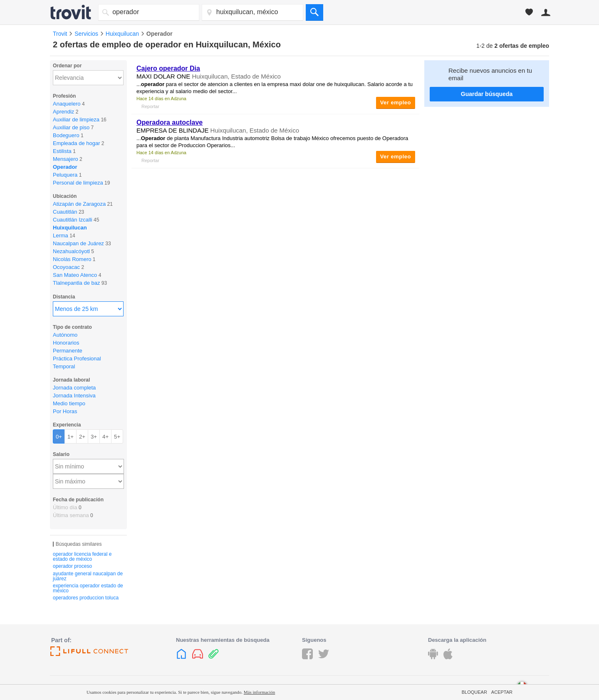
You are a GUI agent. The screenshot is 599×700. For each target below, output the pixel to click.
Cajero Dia (168, 68)
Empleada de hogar (76, 143)
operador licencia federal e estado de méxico (82, 557)
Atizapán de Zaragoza (79, 204)
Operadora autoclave (170, 122)
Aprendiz (63, 112)
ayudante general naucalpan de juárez (88, 576)
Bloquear (474, 692)
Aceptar (502, 692)
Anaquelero (67, 104)
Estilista (62, 151)
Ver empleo (396, 102)
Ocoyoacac (66, 267)
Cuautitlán (65, 212)
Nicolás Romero (72, 259)
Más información (259, 692)
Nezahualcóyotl (71, 251)
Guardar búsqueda (487, 94)
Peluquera (65, 175)
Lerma (61, 235)
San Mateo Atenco (75, 275)
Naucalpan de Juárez (78, 243)
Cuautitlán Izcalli (73, 220)
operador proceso (72, 566)
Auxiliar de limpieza (76, 120)
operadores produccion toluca (86, 598)
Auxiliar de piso (71, 127)
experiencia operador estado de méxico (88, 588)
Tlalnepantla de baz (76, 283)
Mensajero (66, 159)
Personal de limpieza (78, 183)
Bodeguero (66, 135)
